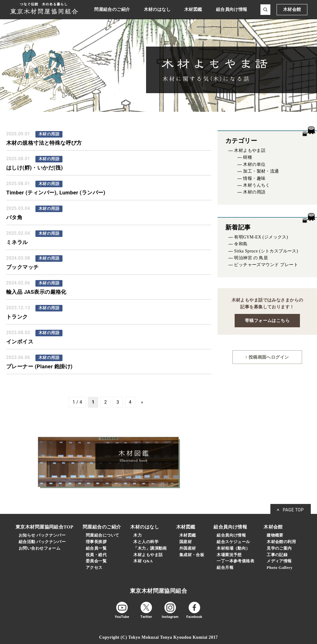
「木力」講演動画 (150, 548)
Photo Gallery (280, 567)
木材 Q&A (143, 561)
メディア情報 (279, 561)
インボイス (20, 342)
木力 (138, 535)
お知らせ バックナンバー (42, 535)
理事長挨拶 (96, 542)
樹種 (248, 157)
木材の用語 (254, 192)
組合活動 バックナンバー (42, 542)
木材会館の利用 (281, 542)
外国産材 (188, 548)
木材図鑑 (188, 535)
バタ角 (14, 217)
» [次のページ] (142, 402)
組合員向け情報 (231, 535)
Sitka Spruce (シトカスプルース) (266, 251)
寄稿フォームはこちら (267, 320)
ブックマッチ (23, 267)
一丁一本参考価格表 (235, 561)
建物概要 (275, 535)
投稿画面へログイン (267, 357)
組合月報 (225, 567)
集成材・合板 (192, 555)
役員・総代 (96, 555)
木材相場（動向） (233, 548)
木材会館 (292, 9)
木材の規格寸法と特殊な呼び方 (44, 143)
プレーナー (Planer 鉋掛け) (39, 366)
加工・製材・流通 (261, 171)
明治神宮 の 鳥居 (251, 258)
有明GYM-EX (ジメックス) (261, 237)
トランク (17, 317)
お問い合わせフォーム (39, 548)
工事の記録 (277, 555)
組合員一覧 (96, 548)
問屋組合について (102, 535)
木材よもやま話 (250, 150)
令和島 (241, 244)
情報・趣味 (254, 178)
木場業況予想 (229, 555)
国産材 (186, 542)
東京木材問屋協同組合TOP (44, 527)
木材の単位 (254, 164)
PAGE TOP (293, 510)
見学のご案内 (279, 548)
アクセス (94, 567)
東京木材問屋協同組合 (158, 591)
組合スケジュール (233, 542)
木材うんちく (257, 185)
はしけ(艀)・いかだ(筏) (34, 168)
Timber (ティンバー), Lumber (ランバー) (56, 193)
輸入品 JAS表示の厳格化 (36, 292)
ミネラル (17, 242)
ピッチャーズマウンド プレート (266, 265)
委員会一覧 (96, 561)
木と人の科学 (146, 542)
